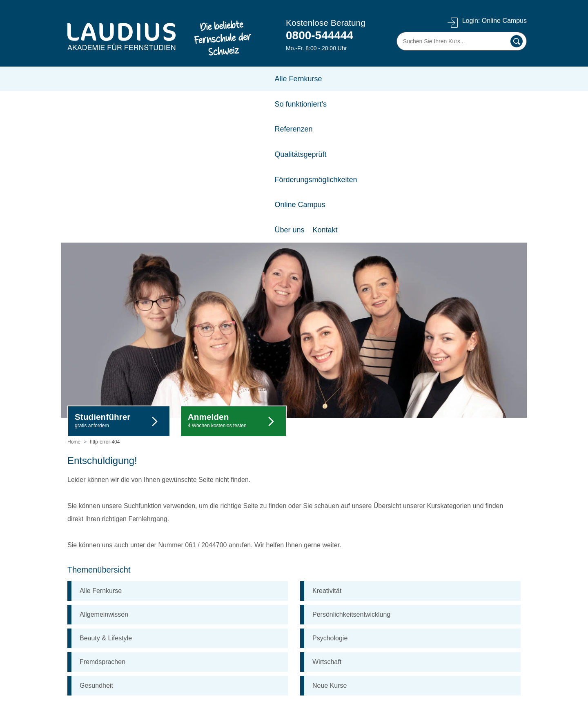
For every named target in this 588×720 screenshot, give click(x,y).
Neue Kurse (330, 535)
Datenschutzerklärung (99, 662)
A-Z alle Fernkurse (94, 688)
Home (74, 291)
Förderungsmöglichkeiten (259, 649)
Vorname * (395, 632)
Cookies (79, 675)
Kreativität (327, 440)
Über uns (452, 79)
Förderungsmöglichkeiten (329, 79)
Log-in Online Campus (255, 636)
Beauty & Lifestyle (106, 487)
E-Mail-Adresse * (402, 654)
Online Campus (403, 79)
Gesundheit (96, 535)
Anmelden (217, 270)
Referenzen (200, 79)
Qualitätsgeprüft (253, 79)
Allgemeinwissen (104, 464)
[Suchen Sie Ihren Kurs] (462, 41)
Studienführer (102, 270)
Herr (398, 610)
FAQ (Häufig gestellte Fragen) (266, 610)
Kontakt (487, 79)
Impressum (84, 649)
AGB (74, 636)
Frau (471, 610)
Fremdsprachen (102, 511)
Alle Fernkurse (89, 79)
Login (487, 21)
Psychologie (330, 487)
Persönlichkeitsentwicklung (351, 464)
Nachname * (470, 632)
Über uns (81, 610)
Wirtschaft (327, 511)
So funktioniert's (147, 79)
